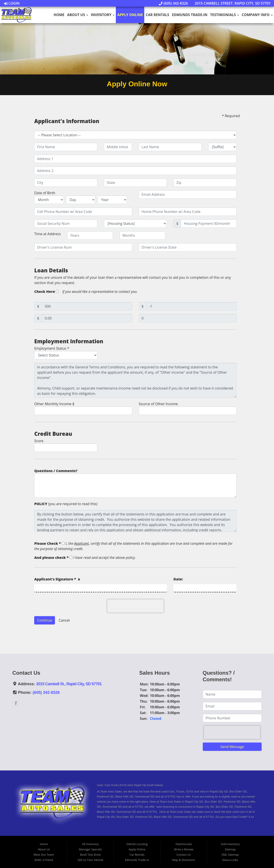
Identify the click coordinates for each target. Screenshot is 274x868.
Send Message (232, 747)
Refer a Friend (44, 860)
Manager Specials (90, 849)
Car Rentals (157, 15)
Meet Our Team (44, 855)
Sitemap (230, 849)
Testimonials (224, 15)
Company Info (257, 15)
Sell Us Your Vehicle (90, 860)
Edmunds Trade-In (190, 15)
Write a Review (184, 849)
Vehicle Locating (137, 844)
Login (12, 3)
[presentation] (135, 606)
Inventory (103, 15)
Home (59, 15)
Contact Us (184, 855)
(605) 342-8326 (173, 3)
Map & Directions (184, 860)
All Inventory (90, 844)
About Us (78, 15)
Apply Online (130, 15)
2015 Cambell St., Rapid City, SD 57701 (69, 684)
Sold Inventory (230, 844)
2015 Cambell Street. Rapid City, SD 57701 (230, 3)
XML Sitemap (230, 855)
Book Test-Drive (90, 855)
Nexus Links (230, 860)
